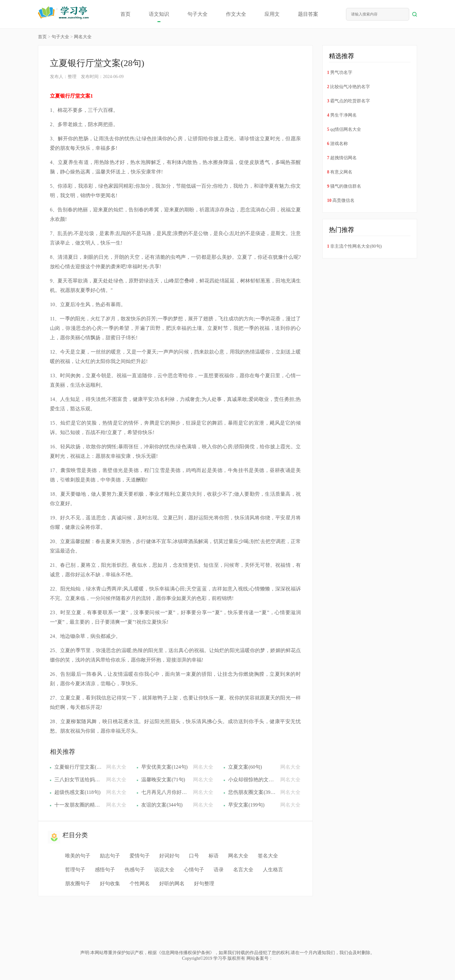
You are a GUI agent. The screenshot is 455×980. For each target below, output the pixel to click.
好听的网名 (172, 883)
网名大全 (83, 37)
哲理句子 (75, 870)
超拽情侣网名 (343, 158)
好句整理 (204, 883)
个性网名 (140, 883)
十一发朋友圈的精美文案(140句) (78, 805)
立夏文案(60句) (245, 767)
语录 (219, 870)
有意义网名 (341, 172)
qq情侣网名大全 (346, 129)
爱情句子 (140, 856)
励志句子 (110, 856)
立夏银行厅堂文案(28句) (78, 767)
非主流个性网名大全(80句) (356, 246)
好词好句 (169, 856)
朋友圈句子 (78, 883)
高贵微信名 (343, 200)
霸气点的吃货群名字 (350, 101)
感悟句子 (105, 870)
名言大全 (243, 870)
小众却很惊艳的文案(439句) (252, 780)
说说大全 (164, 870)
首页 (125, 14)
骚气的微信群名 (346, 186)
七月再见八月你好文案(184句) (165, 792)
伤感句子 (135, 870)
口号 (194, 856)
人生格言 (273, 870)
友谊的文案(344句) (162, 805)
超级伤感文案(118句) (77, 792)
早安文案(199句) (246, 805)
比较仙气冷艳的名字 (350, 87)
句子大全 (197, 14)
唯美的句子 (78, 856)
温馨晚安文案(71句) (163, 780)
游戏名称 (339, 144)
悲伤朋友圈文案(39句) (252, 792)
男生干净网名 (343, 115)
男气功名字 (341, 73)
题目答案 (308, 14)
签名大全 (268, 856)
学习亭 (220, 958)
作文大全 (236, 14)
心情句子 (194, 870)
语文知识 (159, 14)
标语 (214, 856)
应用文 (272, 14)
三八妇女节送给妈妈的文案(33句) (78, 780)
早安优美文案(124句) (164, 767)
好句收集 (110, 883)
